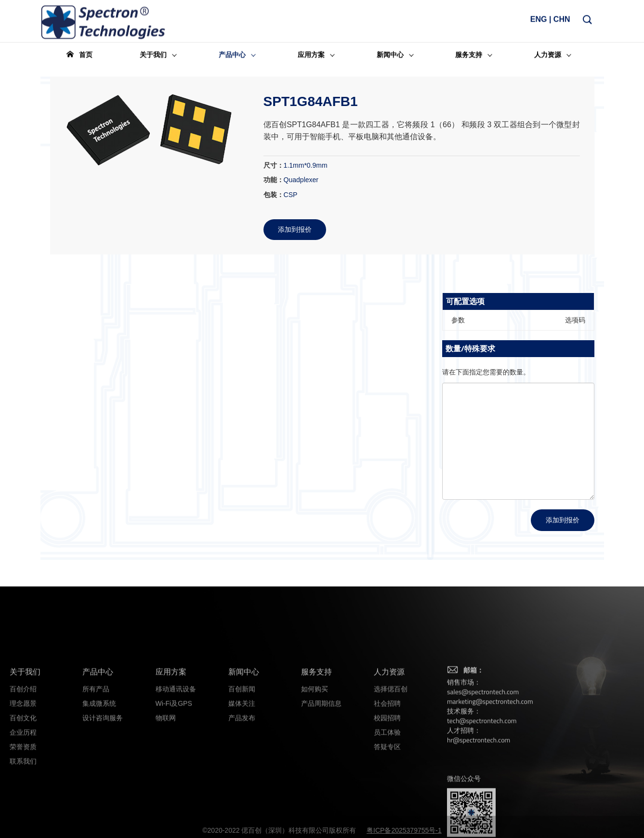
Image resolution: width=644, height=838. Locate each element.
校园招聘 (387, 782)
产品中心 (98, 736)
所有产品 (96, 753)
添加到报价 (563, 520)
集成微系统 (99, 767)
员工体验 (387, 796)
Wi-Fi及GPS (174, 767)
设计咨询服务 (103, 782)
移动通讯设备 (176, 753)
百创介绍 (23, 753)
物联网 (166, 782)
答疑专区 (387, 811)
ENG (539, 22)
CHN (562, 22)
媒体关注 (242, 767)
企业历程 (23, 796)
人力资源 (389, 736)
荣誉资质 (23, 811)
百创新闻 (242, 753)
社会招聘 (387, 767)
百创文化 (23, 782)
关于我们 (25, 736)
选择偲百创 (391, 753)
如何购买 (315, 753)
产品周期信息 (321, 767)
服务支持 (316, 736)
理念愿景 (23, 767)
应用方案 (171, 736)
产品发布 (242, 782)
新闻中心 (244, 736)
